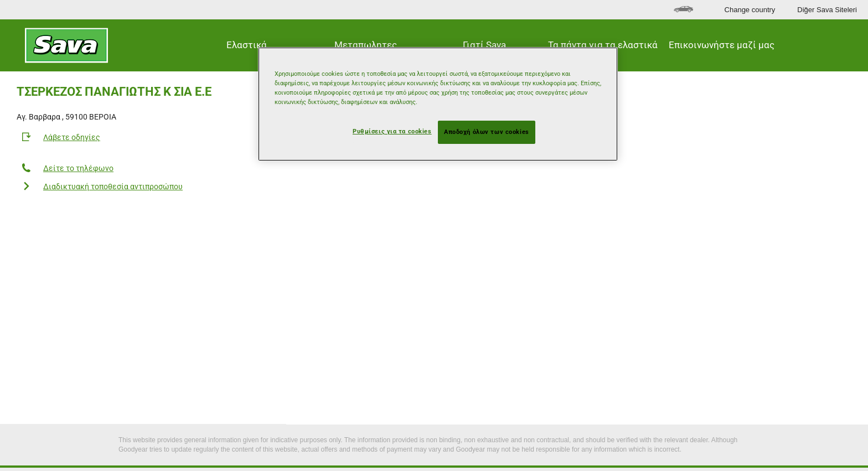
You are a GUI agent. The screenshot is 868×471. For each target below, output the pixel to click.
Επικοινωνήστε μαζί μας (722, 45)
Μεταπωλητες (366, 45)
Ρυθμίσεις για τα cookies (392, 131)
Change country (750, 10)
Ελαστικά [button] (247, 45)
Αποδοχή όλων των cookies (487, 132)
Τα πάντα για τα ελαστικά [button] (603, 45)
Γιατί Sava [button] (484, 45)
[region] (438, 104)
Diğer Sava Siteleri (827, 10)
